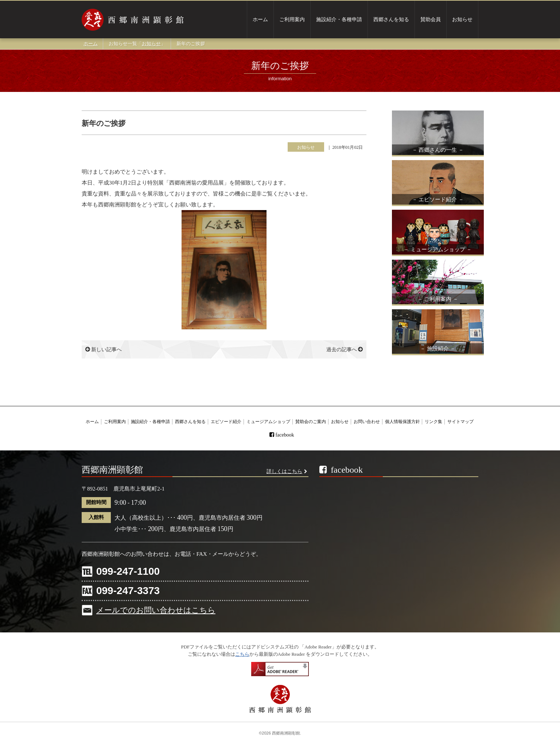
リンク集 (433, 422)
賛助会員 (431, 20)
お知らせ (462, 20)
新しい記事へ (104, 350)
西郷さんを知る (391, 20)
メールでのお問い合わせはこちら (156, 610)
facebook (285, 435)
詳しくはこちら (284, 471)
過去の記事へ (345, 350)
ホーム (260, 20)
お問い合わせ (367, 422)
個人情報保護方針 (402, 422)
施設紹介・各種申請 (339, 20)
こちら (242, 654)
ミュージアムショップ (268, 422)
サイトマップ (460, 422)
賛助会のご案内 (311, 422)
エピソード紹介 (226, 422)
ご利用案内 (292, 20)
